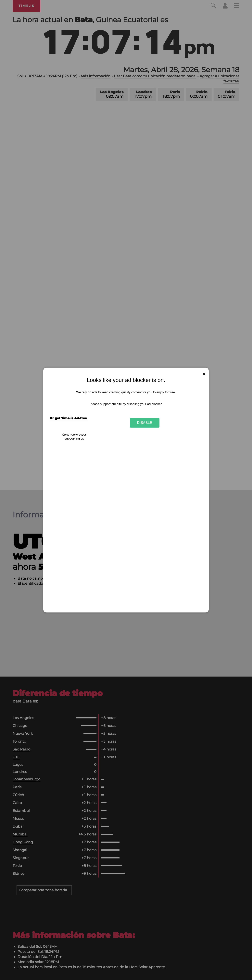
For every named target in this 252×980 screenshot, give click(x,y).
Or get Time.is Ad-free (68, 418)
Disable (145, 423)
